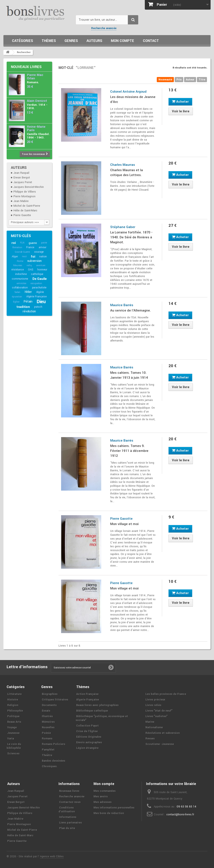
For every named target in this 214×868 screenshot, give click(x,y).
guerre (33, 243)
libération (17, 247)
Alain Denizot (37, 101)
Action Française (87, 694)
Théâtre (47, 755)
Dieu (41, 302)
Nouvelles (48, 727)
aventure (41, 265)
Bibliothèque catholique (92, 711)
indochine (21, 274)
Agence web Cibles (52, 856)
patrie (44, 243)
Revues (150, 739)
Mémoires (48, 722)
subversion (34, 261)
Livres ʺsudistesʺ (156, 716)
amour (43, 247)
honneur (42, 270)
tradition (23, 307)
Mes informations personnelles (114, 808)
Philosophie (15, 711)
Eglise (16, 302)
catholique (37, 274)
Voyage (12, 727)
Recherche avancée (104, 28)
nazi (24, 256)
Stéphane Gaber (123, 227)
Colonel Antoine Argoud (128, 92)
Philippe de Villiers (25, 192)
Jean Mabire (21, 201)
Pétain (28, 302)
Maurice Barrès (122, 305)
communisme (20, 279)
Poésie (46, 733)
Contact (151, 41)
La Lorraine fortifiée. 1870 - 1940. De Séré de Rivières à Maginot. (131, 237)
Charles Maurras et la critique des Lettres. (127, 173)
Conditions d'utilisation (67, 810)
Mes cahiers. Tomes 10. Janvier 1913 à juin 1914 (129, 375)
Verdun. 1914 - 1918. (37, 106)
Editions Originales (89, 737)
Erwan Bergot (22, 178)
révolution (29, 311)
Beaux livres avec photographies (97, 705)
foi (33, 257)
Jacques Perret (23, 182)
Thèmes (49, 41)
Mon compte (122, 41)
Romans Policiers (53, 744)
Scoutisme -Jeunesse (160, 744)
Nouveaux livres (26, 67)
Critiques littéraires (55, 700)
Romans (47, 739)
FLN (22, 243)
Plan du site (67, 828)
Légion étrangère (87, 748)
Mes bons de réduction (109, 813)
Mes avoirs (101, 797)
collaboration (20, 288)
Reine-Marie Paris (36, 128)
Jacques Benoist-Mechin (29, 187)
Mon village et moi (124, 524)
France (30, 247)
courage (39, 252)
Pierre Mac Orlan (35, 77)
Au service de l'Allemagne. (130, 310)
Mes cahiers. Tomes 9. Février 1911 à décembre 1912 (129, 451)
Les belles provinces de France (166, 694)
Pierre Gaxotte (22, 215)
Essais (46, 711)
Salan (17, 292)
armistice (21, 283)
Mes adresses (103, 802)
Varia (11, 739)
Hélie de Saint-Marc (25, 211)
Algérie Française (37, 297)
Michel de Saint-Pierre (27, 206)
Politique (13, 716)
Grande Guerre (22, 252)
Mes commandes (105, 791)
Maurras (18, 265)
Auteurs (94, 41)
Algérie (40, 292)
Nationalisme (154, 727)
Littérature (14, 694)
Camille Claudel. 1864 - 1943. (38, 136)
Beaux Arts (14, 722)
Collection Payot (87, 726)
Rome (20, 261)
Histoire (13, 700)
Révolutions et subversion (163, 733)
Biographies (50, 694)
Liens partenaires (70, 823)
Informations (68, 817)
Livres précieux (155, 700)
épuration (17, 297)
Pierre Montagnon (24, 196)
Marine (150, 722)
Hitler (28, 292)
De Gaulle (40, 279)
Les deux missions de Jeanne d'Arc (133, 99)
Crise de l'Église (87, 731)
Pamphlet (48, 750)
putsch (38, 307)
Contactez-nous (70, 802)
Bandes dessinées (53, 761)
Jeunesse (13, 733)
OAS (31, 270)
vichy (29, 265)
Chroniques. (50, 766)
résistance (18, 270)
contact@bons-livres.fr (180, 815)
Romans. (33, 82)
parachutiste (39, 288)
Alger (15, 257)
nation (43, 257)
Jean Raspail (21, 173)
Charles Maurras (123, 165)
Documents (49, 705)
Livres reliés (153, 705)
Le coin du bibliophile (14, 746)
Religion (13, 705)
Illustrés (47, 716)
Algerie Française (88, 700)
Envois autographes (89, 742)
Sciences (13, 754)
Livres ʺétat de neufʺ (159, 711)
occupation (36, 283)
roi (14, 243)
